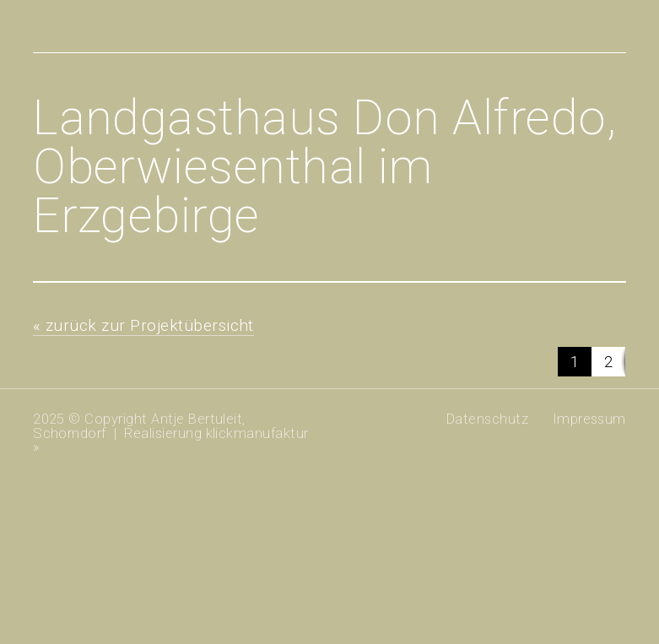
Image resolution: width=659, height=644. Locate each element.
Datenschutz (487, 419)
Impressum (589, 419)
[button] (575, 362)
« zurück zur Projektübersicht (143, 325)
